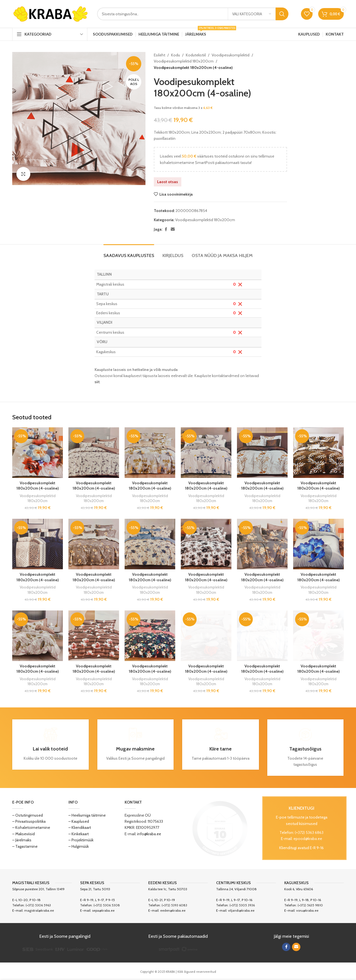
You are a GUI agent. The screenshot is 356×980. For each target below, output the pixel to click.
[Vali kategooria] (252, 14)
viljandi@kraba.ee (241, 910)
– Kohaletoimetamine (31, 827)
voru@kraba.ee (307, 910)
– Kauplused (79, 821)
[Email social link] (173, 229)
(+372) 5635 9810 (310, 905)
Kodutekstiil (196, 55)
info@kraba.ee (149, 834)
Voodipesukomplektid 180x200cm (184, 61)
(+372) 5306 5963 (38, 905)
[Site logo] (50, 13)
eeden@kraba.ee (173, 910)
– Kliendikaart (80, 827)
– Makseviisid (24, 834)
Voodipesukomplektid (231, 55)
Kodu (175, 55)
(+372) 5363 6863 (309, 832)
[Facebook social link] (166, 229)
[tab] (129, 253)
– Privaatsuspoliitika (29, 821)
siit (97, 382)
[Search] (193, 14)
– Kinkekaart (79, 834)
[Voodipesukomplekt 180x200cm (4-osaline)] (38, 453)
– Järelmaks (22, 840)
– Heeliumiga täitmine (87, 815)
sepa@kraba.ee (103, 910)
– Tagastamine (25, 846)
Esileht (160, 55)
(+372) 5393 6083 (174, 905)
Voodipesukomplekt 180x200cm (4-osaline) (38, 486)
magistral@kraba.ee (39, 910)
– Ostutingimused (28, 815)
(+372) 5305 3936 (242, 905)
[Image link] (220, 828)
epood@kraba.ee (308, 839)
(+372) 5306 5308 (107, 905)
